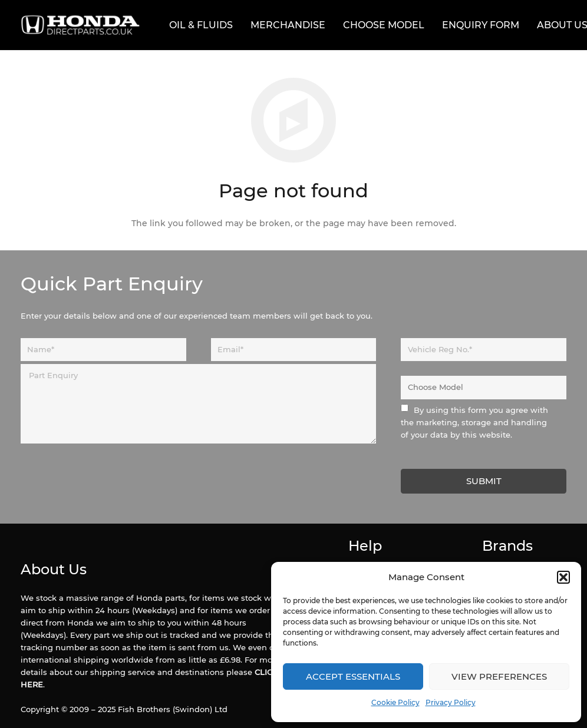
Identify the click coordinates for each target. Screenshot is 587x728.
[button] (563, 577)
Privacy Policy (451, 702)
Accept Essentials (353, 676)
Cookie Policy (395, 702)
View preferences (499, 676)
